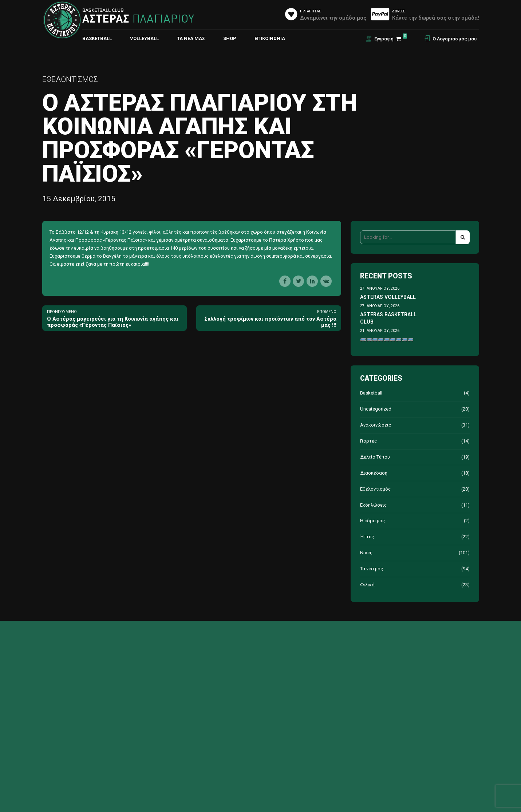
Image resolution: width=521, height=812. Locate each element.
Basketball (371, 393)
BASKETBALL (97, 38)
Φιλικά (367, 585)
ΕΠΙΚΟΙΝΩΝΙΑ (270, 38)
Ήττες (367, 537)
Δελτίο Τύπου (375, 457)
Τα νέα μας (191, 38)
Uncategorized (376, 409)
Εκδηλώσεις (373, 505)
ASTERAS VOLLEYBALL (388, 297)
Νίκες (366, 553)
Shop (230, 38)
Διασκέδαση (374, 473)
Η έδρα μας (372, 521)
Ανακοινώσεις (376, 425)
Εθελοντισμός (70, 79)
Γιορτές (368, 441)
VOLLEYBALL (144, 38)
